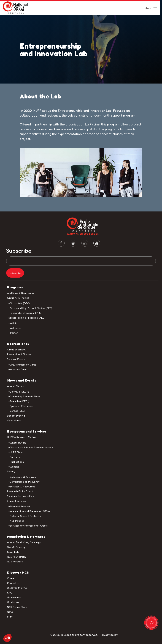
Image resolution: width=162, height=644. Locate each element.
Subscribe (19, 251)
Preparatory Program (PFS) (26, 313)
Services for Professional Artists (29, 526)
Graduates (13, 602)
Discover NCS (18, 572)
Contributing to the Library (25, 482)
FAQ (10, 593)
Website (14, 467)
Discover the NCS (17, 588)
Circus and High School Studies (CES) (31, 308)
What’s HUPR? (18, 443)
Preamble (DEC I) (20, 401)
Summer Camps (16, 359)
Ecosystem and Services (27, 431)
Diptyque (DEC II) (19, 392)
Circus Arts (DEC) (20, 303)
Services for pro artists (21, 496)
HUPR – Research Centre (21, 437)
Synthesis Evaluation (21, 406)
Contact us (13, 583)
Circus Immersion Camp (23, 365)
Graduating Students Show (25, 396)
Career (11, 578)
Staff (10, 617)
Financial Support (20, 506)
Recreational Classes (19, 354)
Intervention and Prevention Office (30, 511)
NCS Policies (17, 521)
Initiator (14, 323)
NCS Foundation (16, 557)
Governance (14, 597)
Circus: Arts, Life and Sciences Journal (32, 447)
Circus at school (16, 349)
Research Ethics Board (20, 491)
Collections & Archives (23, 477)
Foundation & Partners (26, 536)
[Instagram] (73, 243)
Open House (14, 420)
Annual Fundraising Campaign (24, 542)
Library (11, 471)
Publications (17, 462)
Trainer (14, 333)
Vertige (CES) (17, 411)
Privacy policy (109, 635)
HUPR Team (16, 452)
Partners (15, 457)
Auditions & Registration (21, 293)
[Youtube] (97, 243)
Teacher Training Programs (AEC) (26, 318)
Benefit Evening (16, 416)
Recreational (18, 344)
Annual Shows (15, 386)
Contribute (13, 552)
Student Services (17, 501)
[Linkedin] (85, 243)
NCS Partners (15, 561)
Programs (15, 287)
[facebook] (61, 243)
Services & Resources (22, 486)
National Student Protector (25, 516)
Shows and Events (22, 380)
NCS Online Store (17, 607)
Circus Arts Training (18, 298)
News (10, 612)
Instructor (15, 328)
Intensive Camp (18, 369)
